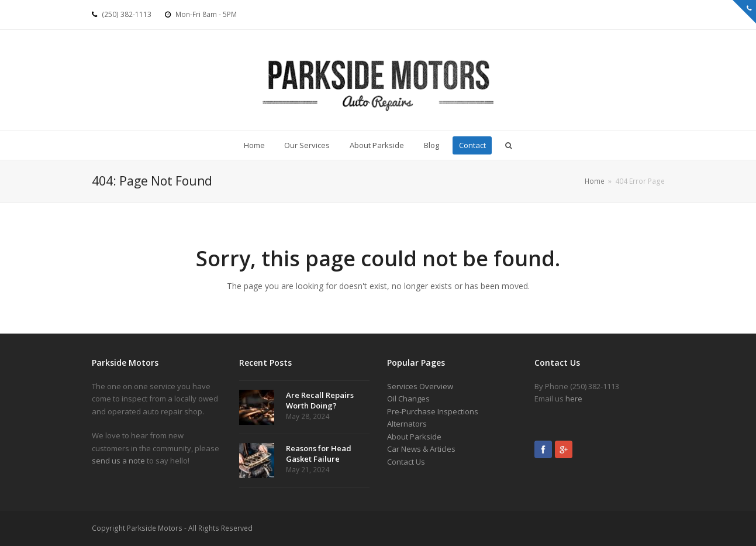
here (574, 399)
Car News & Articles (421, 449)
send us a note (118, 461)
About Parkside (414, 437)
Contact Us (406, 462)
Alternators (407, 424)
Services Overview (420, 386)
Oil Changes (408, 399)
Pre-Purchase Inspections (433, 411)
